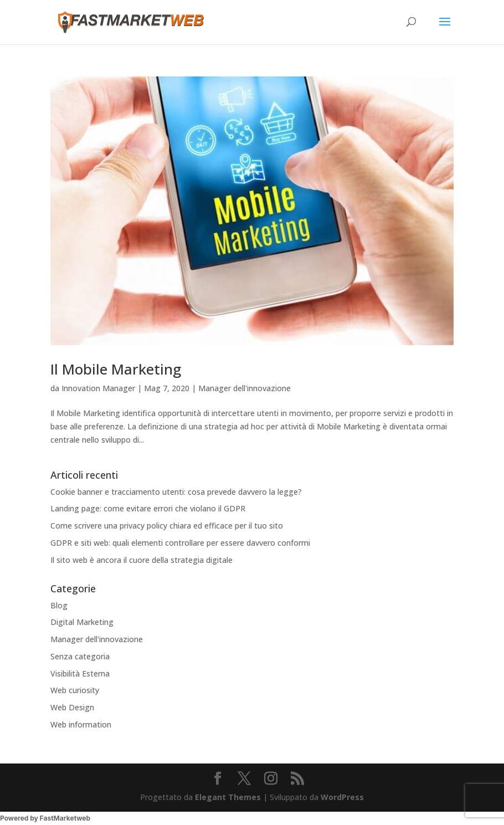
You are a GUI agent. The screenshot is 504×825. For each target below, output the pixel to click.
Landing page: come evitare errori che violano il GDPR (148, 508)
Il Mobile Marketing (116, 369)
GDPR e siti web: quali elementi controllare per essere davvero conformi (180, 543)
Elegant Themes (228, 797)
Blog (59, 605)
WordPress (342, 797)
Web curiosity (75, 690)
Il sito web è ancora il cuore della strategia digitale (142, 560)
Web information (81, 724)
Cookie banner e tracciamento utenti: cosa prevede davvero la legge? (176, 492)
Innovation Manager (98, 388)
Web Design (72, 707)
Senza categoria (80, 656)
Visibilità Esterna (80, 673)
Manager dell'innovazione (245, 388)
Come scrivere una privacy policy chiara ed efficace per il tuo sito (167, 526)
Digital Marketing (82, 622)
